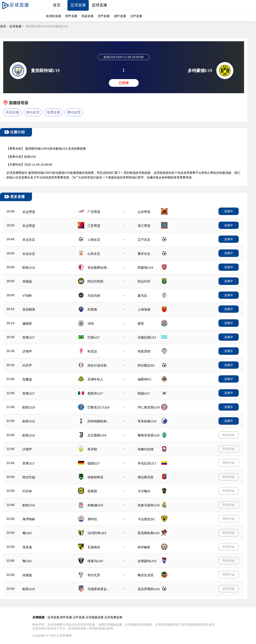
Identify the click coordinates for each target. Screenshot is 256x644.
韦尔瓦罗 (94, 575)
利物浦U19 (95, 505)
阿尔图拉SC (146, 365)
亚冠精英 (29, 309)
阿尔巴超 (29, 477)
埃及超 (27, 547)
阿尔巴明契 (95, 281)
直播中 (229, 211)
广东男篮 (94, 212)
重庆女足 (144, 254)
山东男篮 (144, 212)
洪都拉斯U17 (147, 337)
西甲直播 (71, 16)
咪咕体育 (33, 112)
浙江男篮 (144, 226)
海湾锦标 (29, 519)
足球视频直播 (95, 617)
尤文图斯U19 (97, 435)
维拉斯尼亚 (146, 477)
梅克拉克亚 (146, 575)
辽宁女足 (144, 239)
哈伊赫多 (144, 547)
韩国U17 (144, 393)
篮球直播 (99, 5)
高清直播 (12, 112)
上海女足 (94, 239)
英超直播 (87, 16)
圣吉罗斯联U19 (149, 589)
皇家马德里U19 (149, 505)
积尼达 (92, 351)
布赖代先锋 (146, 449)
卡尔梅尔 (144, 491)
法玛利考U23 (97, 533)
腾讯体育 (74, 112)
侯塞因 (92, 491)
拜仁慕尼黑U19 (149, 407)
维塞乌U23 (95, 561)
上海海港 (144, 309)
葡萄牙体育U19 (149, 435)
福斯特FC (145, 379)
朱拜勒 (92, 449)
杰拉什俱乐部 (97, 365)
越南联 (27, 323)
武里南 (92, 309)
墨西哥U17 (95, 393)
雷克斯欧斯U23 (149, 533)
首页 (57, 5)
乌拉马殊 (94, 295)
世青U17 (29, 337)
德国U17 (94, 463)
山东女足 (94, 254)
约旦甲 (27, 365)
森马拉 (142, 295)
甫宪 (141, 323)
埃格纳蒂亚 (95, 477)
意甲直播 (104, 16)
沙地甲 (27, 351)
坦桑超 (27, 379)
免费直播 (53, 112)
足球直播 (78, 5)
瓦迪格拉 (94, 547)
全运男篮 (29, 212)
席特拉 (92, 519)
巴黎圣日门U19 (98, 407)
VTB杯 (27, 295)
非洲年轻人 (95, 379)
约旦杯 (27, 491)
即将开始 (229, 435)
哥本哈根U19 (147, 421)
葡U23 (27, 533)
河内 (91, 323)
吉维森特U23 (147, 561)
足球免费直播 (113, 617)
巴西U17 (94, 337)
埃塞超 (27, 281)
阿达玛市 (144, 281)
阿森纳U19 (145, 267)
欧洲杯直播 (54, 16)
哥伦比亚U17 (147, 463)
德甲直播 (120, 16)
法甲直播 (136, 16)
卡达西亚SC (146, 519)
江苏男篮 (94, 226)
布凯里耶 (144, 351)
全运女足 (29, 239)
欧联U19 (29, 267)
